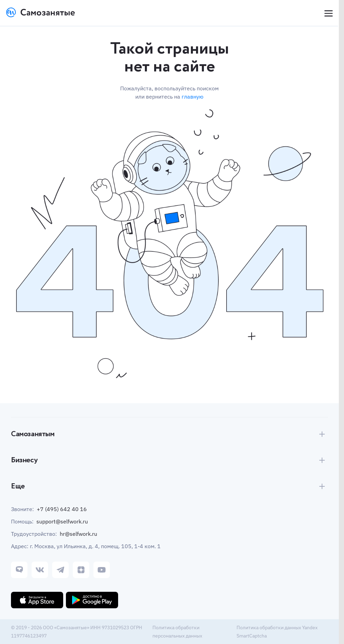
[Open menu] (328, 14)
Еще (18, 486)
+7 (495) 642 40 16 (62, 509)
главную (193, 97)
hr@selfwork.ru (78, 534)
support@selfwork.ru (62, 521)
